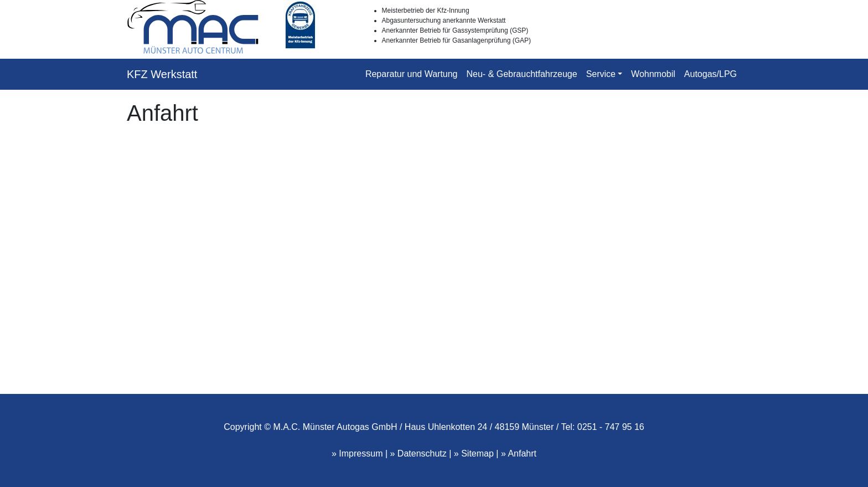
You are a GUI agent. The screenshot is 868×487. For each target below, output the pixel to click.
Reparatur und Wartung (412, 74)
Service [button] (601, 74)
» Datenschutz (418, 453)
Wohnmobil (653, 74)
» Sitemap (474, 453)
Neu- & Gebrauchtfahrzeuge (522, 74)
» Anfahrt (519, 453)
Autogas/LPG (711, 74)
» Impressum (357, 453)
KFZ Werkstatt (162, 74)
